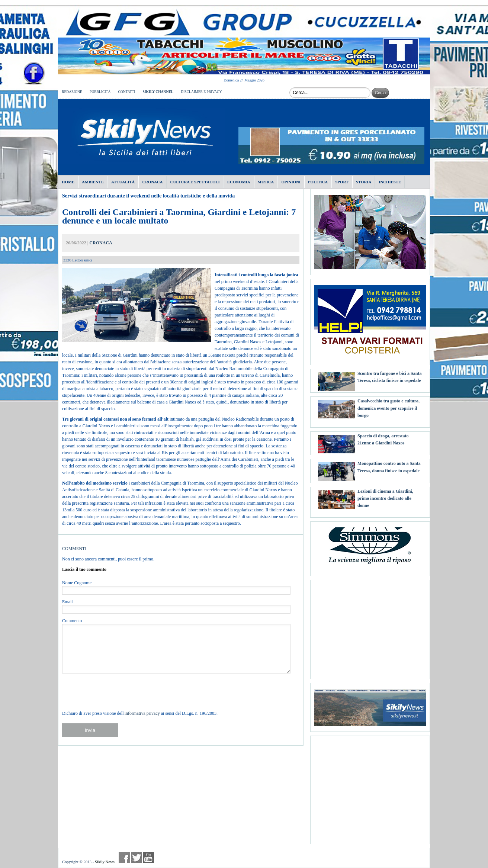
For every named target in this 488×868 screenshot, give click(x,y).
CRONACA (101, 243)
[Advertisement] (370, 627)
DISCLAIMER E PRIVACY (201, 92)
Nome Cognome (77, 583)
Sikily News (105, 862)
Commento (72, 621)
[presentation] (119, 692)
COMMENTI (74, 549)
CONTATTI (126, 92)
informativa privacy (142, 713)
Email (68, 602)
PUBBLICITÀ (100, 92)
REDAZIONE (72, 92)
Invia (90, 730)
